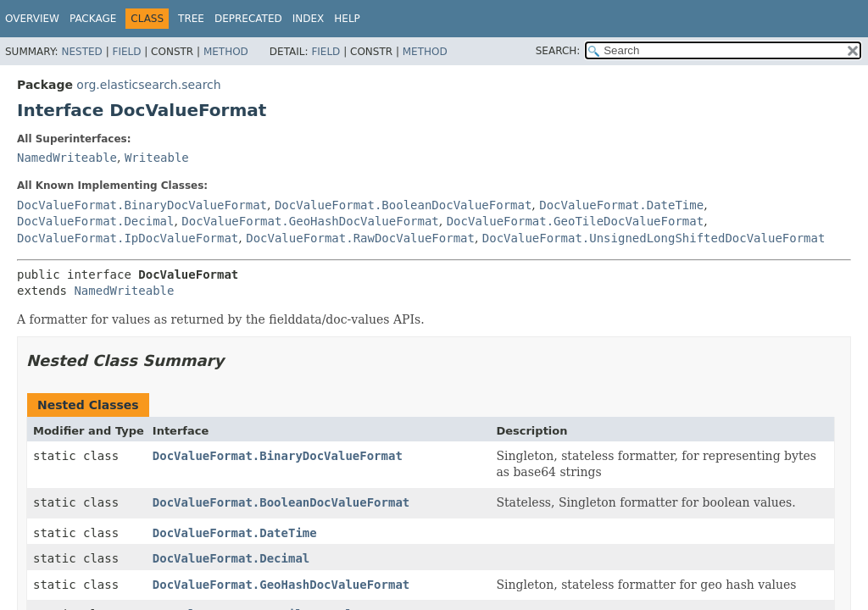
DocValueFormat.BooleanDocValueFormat (403, 205)
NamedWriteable (67, 158)
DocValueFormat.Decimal (95, 221)
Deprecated (248, 19)
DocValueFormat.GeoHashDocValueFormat (310, 221)
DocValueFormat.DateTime (621, 205)
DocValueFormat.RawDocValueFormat (360, 238)
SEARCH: (558, 51)
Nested (81, 52)
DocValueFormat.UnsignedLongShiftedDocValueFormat (654, 238)
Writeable (157, 158)
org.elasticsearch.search (148, 85)
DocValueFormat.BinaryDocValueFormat (142, 205)
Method (226, 52)
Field (126, 52)
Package (93, 19)
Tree (191, 19)
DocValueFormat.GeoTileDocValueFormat (575, 221)
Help (347, 19)
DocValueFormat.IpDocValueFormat (128, 238)
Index (309, 19)
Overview (32, 19)
